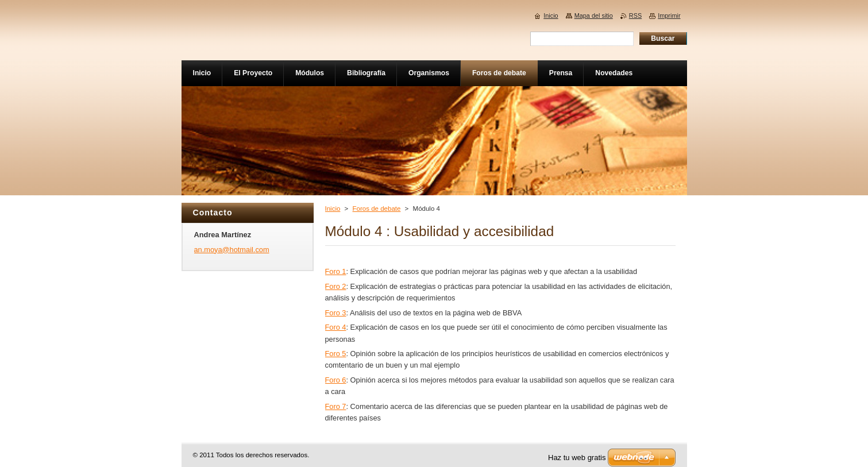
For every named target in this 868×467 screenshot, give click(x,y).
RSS (635, 16)
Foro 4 (336, 327)
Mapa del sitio (594, 16)
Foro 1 (336, 271)
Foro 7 (336, 406)
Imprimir (669, 16)
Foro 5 (336, 354)
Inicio (333, 209)
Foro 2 (336, 286)
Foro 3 (336, 313)
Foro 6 (336, 380)
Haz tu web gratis (577, 458)
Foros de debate (377, 209)
